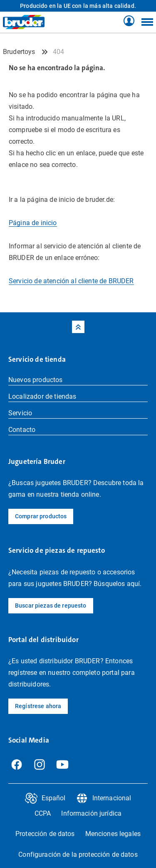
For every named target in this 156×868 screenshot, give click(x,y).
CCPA (43, 813)
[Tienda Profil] (129, 21)
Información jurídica (91, 813)
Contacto (22, 430)
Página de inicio (33, 223)
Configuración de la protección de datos (78, 855)
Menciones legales (113, 834)
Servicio (20, 413)
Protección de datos (45, 834)
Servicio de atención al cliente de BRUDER (71, 281)
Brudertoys (19, 52)
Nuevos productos (36, 380)
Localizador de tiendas (42, 396)
